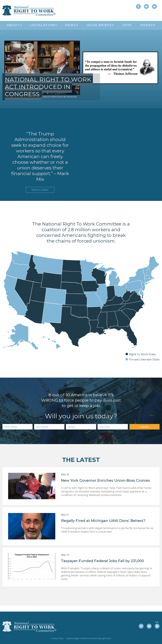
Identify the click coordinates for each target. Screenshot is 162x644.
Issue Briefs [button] (100, 29)
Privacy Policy (57, 639)
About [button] (14, 29)
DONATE (148, 29)
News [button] (72, 29)
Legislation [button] (43, 29)
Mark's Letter (40, 196)
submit (144, 433)
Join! (127, 29)
